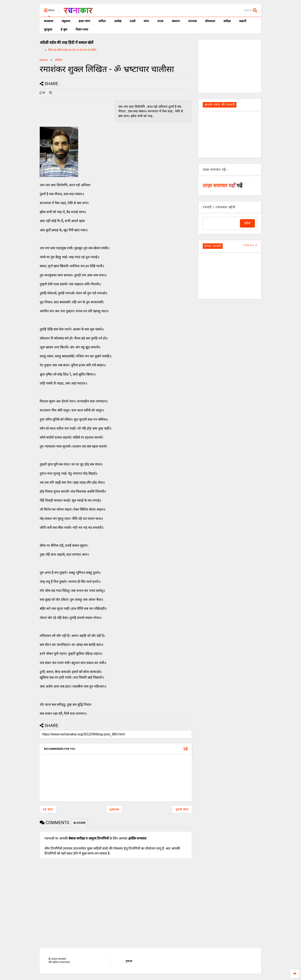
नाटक (160, 21)
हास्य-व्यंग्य (84, 21)
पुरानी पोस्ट (182, 809)
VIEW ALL (250, 245)
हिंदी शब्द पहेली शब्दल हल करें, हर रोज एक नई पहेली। (72, 50)
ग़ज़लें (132, 21)
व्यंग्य (146, 21)
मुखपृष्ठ (129, 961)
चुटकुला (48, 29)
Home (44, 60)
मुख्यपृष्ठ (114, 809)
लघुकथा (66, 21)
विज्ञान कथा (82, 29)
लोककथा (210, 21)
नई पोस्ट (48, 809)
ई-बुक (64, 29)
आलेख (118, 21)
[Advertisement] (230, 66)
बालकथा (49, 21)
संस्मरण (176, 21)
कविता (102, 21)
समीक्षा (227, 21)
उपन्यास (192, 21)
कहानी (243, 21)
